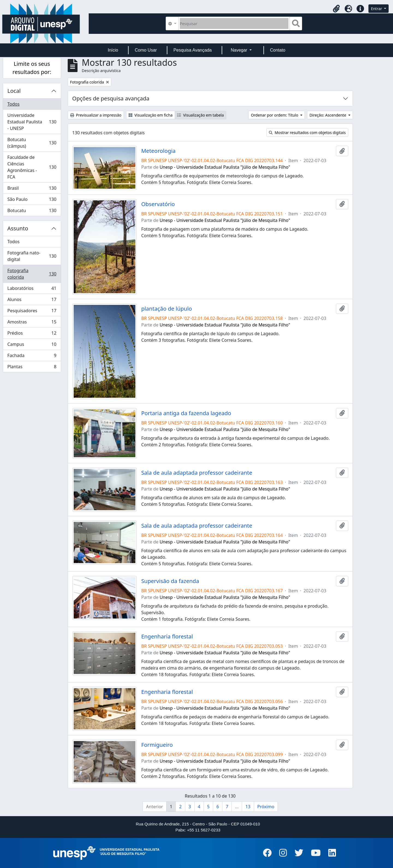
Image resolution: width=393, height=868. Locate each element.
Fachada (32, 357)
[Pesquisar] (234, 23)
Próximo (266, 807)
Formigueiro (157, 745)
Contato (278, 50)
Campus (32, 345)
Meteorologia (158, 151)
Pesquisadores (32, 312)
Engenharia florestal (167, 637)
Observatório (158, 204)
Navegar (239, 50)
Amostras (32, 323)
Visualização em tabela (200, 115)
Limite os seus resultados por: (32, 68)
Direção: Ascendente (328, 115)
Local (14, 91)
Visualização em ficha (151, 115)
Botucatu (32, 212)
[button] (336, 9)
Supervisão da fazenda (170, 581)
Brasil (32, 189)
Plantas (32, 368)
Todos (14, 104)
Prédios (32, 334)
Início (113, 50)
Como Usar (146, 50)
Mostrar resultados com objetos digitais (307, 133)
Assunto (18, 228)
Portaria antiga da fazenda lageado (186, 413)
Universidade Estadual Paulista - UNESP (32, 122)
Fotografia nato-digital (32, 256)
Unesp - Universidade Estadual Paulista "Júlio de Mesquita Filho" (225, 167)
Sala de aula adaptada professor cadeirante (197, 473)
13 (248, 807)
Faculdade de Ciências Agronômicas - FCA (32, 167)
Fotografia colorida (32, 274)
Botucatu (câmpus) (32, 143)
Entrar (377, 9)
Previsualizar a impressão (96, 115)
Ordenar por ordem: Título (275, 115)
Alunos (32, 301)
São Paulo (32, 200)
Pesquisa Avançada (192, 50)
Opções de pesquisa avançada (111, 98)
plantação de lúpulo (166, 309)
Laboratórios (32, 289)
